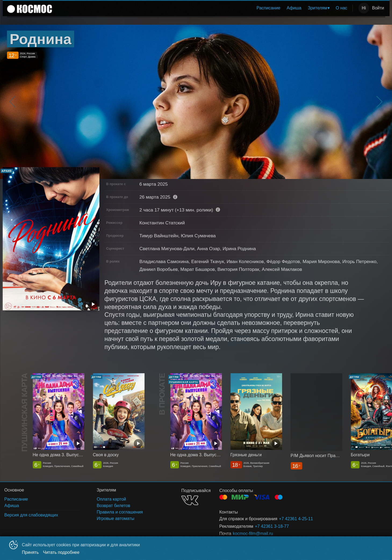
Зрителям (318, 8)
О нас (342, 8)
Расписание (268, 8)
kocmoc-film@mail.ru (253, 534)
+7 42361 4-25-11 (296, 519)
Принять (30, 552)
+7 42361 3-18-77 (272, 526)
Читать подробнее (61, 552)
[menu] (204, 8)
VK (190, 500)
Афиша (294, 8)
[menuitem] (268, 8)
